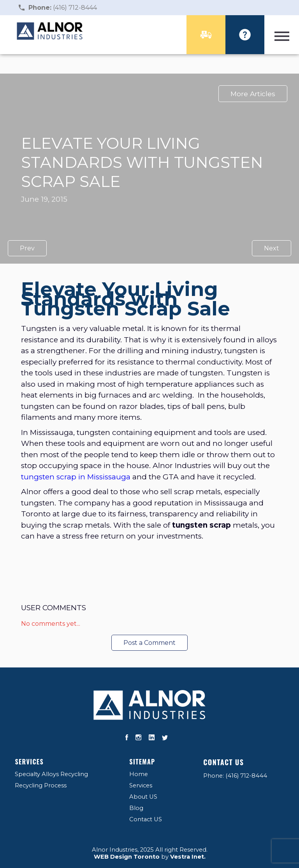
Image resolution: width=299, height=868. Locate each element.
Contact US (146, 819)
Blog (136, 808)
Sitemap (142, 762)
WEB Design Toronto (127, 857)
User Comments (54, 608)
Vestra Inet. (188, 857)
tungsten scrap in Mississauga (77, 477)
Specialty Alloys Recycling (51, 774)
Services (29, 762)
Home (139, 774)
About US (143, 797)
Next (272, 248)
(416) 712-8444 (63, 8)
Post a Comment (149, 643)
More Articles (253, 94)
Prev (27, 248)
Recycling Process (41, 785)
